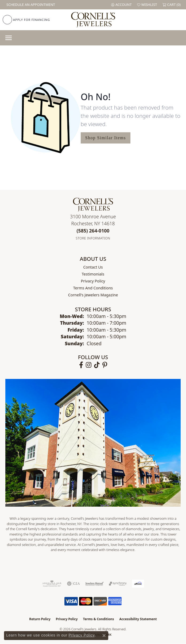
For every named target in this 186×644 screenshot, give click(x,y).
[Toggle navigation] (9, 38)
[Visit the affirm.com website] (138, 584)
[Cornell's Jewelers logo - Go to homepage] (93, 20)
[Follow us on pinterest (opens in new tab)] (105, 365)
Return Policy (40, 619)
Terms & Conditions (99, 619)
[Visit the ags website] (52, 584)
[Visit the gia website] (73, 584)
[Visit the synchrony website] (118, 584)
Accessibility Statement (138, 619)
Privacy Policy (93, 281)
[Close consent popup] (104, 635)
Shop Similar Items (106, 138)
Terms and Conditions (93, 288)
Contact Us (93, 267)
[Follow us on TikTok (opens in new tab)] (97, 365)
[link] (30, 5)
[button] (121, 5)
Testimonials (93, 274)
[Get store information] (93, 238)
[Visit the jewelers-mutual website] (94, 584)
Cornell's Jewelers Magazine (93, 295)
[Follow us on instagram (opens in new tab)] (89, 365)
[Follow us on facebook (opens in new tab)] (81, 365)
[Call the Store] (93, 231)
